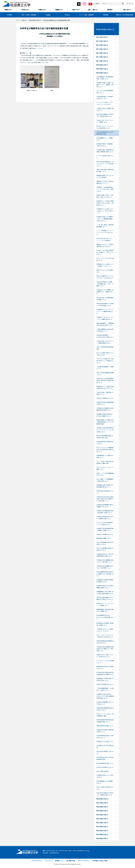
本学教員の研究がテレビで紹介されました (105, 776)
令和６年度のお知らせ (102, 45)
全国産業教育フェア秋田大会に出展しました (105, 456)
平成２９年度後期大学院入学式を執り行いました (105, 543)
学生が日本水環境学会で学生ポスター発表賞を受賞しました (105, 115)
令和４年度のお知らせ (102, 53)
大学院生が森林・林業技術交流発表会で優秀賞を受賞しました (105, 151)
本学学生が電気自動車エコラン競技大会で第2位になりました (105, 598)
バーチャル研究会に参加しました (105, 157)
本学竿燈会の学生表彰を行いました (105, 492)
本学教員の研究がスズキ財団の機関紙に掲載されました (105, 587)
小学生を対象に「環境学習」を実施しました (105, 393)
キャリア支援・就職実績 (86, 15)
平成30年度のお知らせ (102, 69)
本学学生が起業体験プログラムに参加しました (105, 703)
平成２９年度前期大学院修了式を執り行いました (105, 549)
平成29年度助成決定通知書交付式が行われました (105, 642)
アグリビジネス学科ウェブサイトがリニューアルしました (105, 103)
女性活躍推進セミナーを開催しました (105, 139)
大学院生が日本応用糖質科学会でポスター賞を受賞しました (105, 561)
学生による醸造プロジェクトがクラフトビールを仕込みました (105, 277)
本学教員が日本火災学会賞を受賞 (105, 746)
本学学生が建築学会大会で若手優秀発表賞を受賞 (105, 133)
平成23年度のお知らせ (102, 819)
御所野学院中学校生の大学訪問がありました (105, 667)
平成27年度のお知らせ (102, 803)
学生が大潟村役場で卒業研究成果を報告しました (105, 170)
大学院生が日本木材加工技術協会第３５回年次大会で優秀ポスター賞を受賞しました (105, 499)
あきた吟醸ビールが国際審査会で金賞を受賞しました (105, 480)
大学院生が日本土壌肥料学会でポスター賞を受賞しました (105, 567)
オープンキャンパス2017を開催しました (105, 662)
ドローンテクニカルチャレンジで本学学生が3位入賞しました (105, 636)
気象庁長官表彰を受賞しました (105, 726)
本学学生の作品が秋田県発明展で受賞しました (105, 403)
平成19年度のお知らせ (102, 835)
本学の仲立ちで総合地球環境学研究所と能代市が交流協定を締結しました (105, 381)
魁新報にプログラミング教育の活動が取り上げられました (105, 245)
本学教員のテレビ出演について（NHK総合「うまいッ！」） (105, 265)
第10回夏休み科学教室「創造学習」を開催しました (105, 624)
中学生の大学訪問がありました (105, 398)
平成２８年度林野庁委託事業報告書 (105, 348)
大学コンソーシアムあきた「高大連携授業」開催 (105, 715)
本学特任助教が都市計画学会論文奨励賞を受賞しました (105, 721)
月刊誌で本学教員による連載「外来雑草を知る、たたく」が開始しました (105, 284)
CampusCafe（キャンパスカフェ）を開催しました (105, 121)
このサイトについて (37, 861)
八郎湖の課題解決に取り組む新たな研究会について (105, 330)
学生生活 (67, 15)
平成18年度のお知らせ (102, 838)
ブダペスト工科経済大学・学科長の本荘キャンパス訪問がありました (105, 361)
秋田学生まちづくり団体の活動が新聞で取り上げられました (105, 387)
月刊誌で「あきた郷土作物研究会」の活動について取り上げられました (105, 252)
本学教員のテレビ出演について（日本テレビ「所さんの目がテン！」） (105, 211)
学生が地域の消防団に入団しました (105, 752)
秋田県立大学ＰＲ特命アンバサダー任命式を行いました (105, 656)
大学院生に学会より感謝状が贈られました (105, 109)
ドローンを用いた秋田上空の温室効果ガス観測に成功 (105, 462)
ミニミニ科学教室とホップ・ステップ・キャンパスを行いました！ (105, 233)
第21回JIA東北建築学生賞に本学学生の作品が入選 (105, 437)
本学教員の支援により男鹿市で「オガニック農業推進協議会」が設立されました (105, 219)
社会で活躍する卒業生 (103, 771)
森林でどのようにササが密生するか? (105, 271)
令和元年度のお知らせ (102, 65)
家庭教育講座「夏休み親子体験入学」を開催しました (105, 610)
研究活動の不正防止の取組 (100, 861)
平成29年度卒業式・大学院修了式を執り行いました (105, 97)
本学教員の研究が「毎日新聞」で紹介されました (105, 145)
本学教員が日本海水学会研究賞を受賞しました (105, 731)
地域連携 (106, 15)
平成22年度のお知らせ (102, 823)
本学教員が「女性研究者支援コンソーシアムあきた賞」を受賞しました (105, 189)
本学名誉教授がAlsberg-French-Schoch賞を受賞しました (105, 617)
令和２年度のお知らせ (102, 61)
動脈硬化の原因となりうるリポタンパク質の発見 (105, 176)
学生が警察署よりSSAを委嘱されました (105, 782)
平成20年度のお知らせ (102, 831)
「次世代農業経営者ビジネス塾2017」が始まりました (105, 689)
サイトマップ (49, 861)
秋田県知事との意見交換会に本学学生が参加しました (105, 679)
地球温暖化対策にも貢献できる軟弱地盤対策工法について (105, 486)
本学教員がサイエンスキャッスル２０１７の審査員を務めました (105, 311)
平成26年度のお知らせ (102, 807)
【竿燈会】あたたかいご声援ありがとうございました (105, 630)
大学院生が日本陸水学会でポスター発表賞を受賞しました (105, 517)
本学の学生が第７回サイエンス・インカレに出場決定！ (104, 239)
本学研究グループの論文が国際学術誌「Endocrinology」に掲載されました (105, 203)
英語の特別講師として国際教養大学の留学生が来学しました (105, 324)
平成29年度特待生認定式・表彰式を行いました (105, 737)
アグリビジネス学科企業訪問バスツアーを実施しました (105, 523)
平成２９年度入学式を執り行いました (105, 788)
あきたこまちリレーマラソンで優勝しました (105, 468)
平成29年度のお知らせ (35, 20)
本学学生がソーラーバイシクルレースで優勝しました (105, 604)
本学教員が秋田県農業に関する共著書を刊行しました (105, 506)
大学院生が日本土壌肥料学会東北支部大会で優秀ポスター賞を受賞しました (105, 649)
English (97, 4)
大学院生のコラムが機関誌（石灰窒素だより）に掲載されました (105, 292)
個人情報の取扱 (71, 861)
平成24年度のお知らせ (102, 815)
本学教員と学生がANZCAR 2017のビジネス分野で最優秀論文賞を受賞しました (105, 696)
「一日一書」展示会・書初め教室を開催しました (105, 226)
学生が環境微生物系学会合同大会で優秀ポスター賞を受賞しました (105, 574)
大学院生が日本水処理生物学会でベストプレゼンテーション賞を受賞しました (105, 430)
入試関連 (48, 15)
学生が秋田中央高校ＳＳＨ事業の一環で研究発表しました (105, 304)
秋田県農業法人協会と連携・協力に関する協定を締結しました (105, 593)
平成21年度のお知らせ (102, 827)
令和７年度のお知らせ (102, 41)
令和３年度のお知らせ (102, 57)
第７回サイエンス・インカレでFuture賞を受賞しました (105, 127)
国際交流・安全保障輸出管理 (125, 15)
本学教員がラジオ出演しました (105, 742)
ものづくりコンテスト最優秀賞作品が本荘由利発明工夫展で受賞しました (105, 450)
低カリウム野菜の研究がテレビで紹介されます (105, 354)
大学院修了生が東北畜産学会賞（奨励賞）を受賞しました (105, 529)
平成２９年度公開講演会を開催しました (105, 374)
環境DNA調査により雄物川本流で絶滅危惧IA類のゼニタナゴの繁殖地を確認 (105, 422)
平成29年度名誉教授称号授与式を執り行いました (105, 709)
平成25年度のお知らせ (102, 811)
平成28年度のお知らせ (102, 799)
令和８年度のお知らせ (102, 37)
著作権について (59, 861)
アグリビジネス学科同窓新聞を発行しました (105, 92)
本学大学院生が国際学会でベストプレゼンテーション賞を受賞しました (105, 164)
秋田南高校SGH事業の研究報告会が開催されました (105, 581)
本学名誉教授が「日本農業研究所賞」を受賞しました (105, 78)
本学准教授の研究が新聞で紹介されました (105, 443)
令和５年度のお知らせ (102, 49)
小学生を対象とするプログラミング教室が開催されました (105, 342)
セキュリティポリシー (84, 861)
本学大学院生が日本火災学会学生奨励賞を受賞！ (105, 758)
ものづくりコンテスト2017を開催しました (105, 259)
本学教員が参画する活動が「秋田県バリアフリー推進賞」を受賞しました (105, 85)
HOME (18, 20)
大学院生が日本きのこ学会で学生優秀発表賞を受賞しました (105, 555)
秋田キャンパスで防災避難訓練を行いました (105, 474)
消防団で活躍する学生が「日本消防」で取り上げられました (105, 196)
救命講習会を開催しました (104, 538)
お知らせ (24, 20)
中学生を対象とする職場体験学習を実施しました (105, 299)
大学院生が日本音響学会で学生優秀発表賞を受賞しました (105, 409)
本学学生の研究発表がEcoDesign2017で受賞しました (105, 336)
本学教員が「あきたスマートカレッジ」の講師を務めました (105, 318)
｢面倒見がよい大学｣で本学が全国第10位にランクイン (105, 182)
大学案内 (10, 15)
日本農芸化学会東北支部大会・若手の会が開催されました (105, 415)
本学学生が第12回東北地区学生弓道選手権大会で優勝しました (105, 673)
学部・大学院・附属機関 (29, 15)
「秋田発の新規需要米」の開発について (105, 368)
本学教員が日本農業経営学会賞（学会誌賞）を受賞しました (105, 512)
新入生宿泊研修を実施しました (105, 763)
